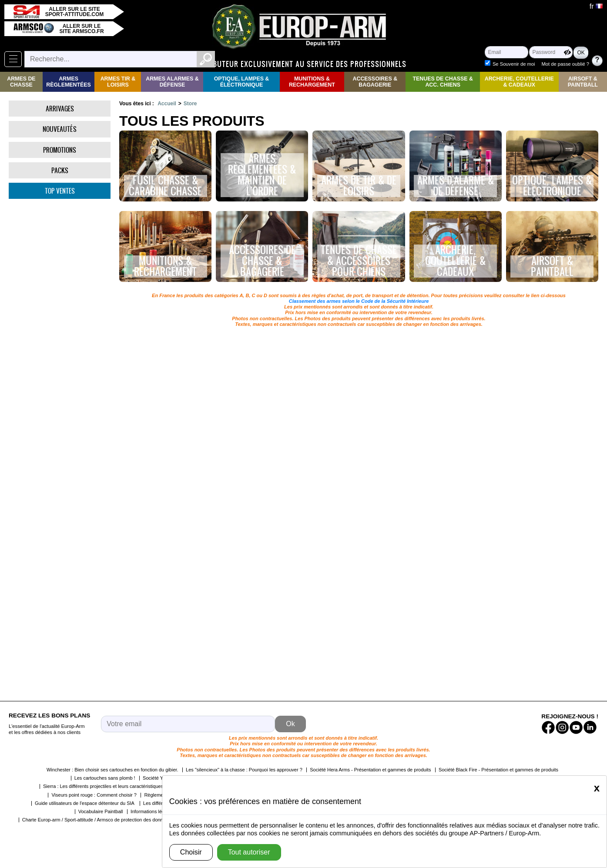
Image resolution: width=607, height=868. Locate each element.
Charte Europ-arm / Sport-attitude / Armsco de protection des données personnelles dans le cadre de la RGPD (139, 820)
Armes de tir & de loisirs (359, 186)
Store (190, 104)
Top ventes (60, 191)
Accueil (167, 104)
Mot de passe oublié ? (565, 64)
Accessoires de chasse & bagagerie (262, 261)
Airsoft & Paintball (583, 82)
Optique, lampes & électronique (552, 186)
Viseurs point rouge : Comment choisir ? (94, 795)
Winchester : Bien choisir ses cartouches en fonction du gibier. (112, 770)
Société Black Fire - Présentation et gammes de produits (498, 770)
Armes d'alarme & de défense (456, 186)
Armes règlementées (69, 82)
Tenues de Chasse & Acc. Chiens (443, 82)
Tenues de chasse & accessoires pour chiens (359, 261)
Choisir (191, 852)
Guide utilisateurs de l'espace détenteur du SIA (85, 803)
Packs (60, 170)
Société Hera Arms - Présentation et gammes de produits (370, 770)
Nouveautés (60, 129)
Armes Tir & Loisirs (118, 82)
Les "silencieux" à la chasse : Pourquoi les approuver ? (244, 770)
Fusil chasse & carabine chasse (165, 186)
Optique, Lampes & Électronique (242, 82)
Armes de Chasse (21, 82)
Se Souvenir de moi (514, 64)
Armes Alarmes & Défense (172, 82)
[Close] (597, 788)
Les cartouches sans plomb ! (105, 778)
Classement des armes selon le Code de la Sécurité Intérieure (359, 301)
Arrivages (60, 109)
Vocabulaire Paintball (101, 811)
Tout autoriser (249, 852)
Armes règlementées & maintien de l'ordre (262, 175)
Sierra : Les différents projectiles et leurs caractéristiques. (104, 786)
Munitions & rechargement (312, 82)
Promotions (60, 150)
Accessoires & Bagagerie (375, 82)
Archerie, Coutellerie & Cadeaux (519, 82)
